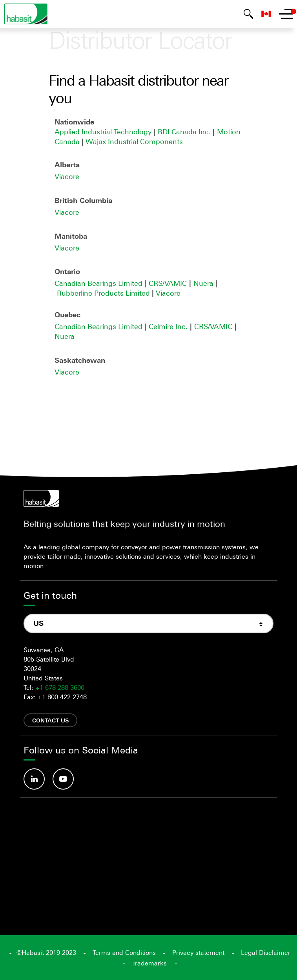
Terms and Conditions (124, 953)
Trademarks (149, 963)
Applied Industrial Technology (103, 132)
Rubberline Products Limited (104, 293)
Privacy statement (198, 953)
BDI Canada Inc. (185, 132)
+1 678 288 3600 (60, 687)
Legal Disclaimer (266, 953)
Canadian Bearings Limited (99, 283)
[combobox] (148, 623)
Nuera (204, 283)
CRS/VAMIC (168, 283)
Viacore (67, 176)
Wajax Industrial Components (134, 141)
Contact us (50, 720)
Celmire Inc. (168, 326)
